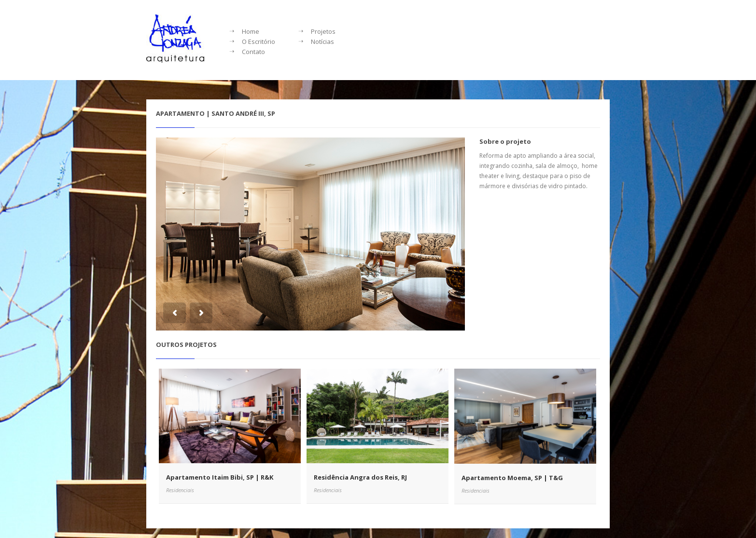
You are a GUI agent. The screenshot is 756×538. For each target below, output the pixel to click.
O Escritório (259, 41)
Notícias (322, 41)
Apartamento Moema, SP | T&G (512, 478)
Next (201, 313)
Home (251, 31)
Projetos (323, 31)
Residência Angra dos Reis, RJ (360, 477)
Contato (253, 52)
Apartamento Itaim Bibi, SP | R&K (220, 477)
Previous (175, 313)
